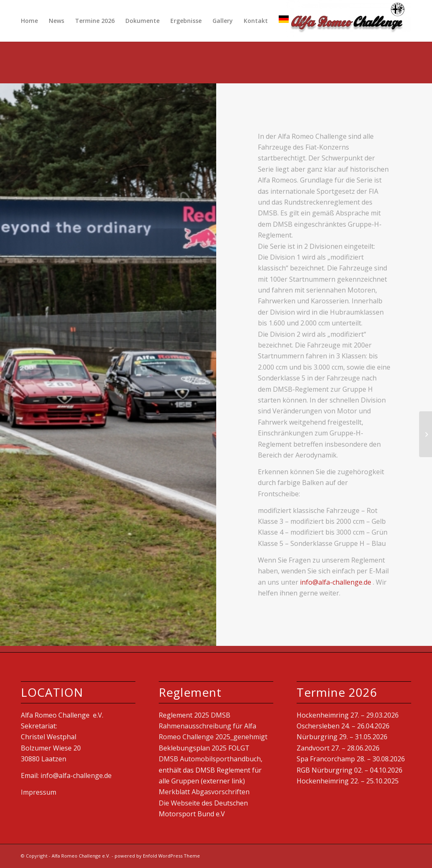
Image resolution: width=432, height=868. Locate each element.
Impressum (39, 792)
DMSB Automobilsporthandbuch (210, 759)
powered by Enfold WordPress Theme (157, 856)
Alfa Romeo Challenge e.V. (81, 856)
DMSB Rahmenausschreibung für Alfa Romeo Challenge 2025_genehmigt (213, 726)
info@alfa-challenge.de (336, 582)
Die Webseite (179, 803)
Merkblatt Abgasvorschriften (204, 792)
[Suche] (302, 21)
